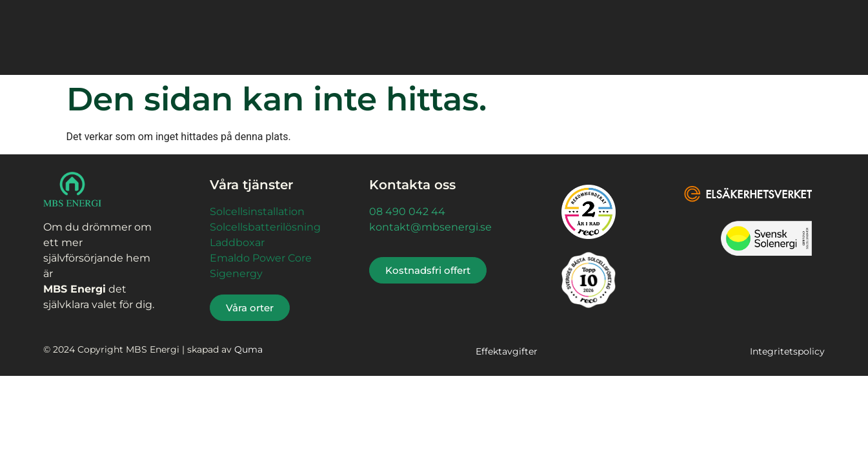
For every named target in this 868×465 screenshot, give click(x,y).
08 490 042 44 (407, 212)
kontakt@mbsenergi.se (430, 227)
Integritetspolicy (787, 351)
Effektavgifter (507, 351)
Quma (248, 349)
